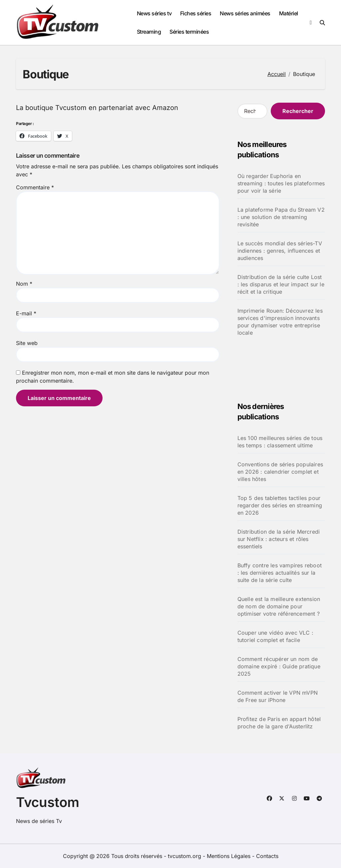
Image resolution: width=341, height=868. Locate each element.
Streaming (149, 32)
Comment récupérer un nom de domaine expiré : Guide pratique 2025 (279, 666)
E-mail (26, 313)
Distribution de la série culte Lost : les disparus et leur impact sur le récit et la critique (281, 284)
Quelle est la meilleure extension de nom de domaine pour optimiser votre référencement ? (279, 606)
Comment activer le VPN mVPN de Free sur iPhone (278, 696)
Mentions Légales (229, 856)
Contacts (267, 856)
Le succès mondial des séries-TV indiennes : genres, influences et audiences (280, 251)
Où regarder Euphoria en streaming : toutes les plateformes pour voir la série (281, 183)
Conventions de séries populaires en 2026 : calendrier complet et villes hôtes (280, 472)
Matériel (289, 13)
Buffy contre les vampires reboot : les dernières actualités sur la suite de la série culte (280, 573)
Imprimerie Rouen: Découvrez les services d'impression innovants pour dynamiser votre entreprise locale (280, 322)
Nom (24, 284)
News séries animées (245, 13)
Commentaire (35, 187)
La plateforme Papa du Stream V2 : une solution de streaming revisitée (281, 217)
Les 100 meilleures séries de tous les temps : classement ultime (280, 442)
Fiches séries (196, 13)
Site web (27, 343)
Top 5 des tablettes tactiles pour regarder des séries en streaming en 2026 (280, 505)
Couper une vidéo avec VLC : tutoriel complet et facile (275, 636)
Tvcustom (48, 802)
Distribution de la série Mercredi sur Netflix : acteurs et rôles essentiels (279, 539)
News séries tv (154, 13)
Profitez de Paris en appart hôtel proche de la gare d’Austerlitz (279, 723)
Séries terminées (189, 32)
